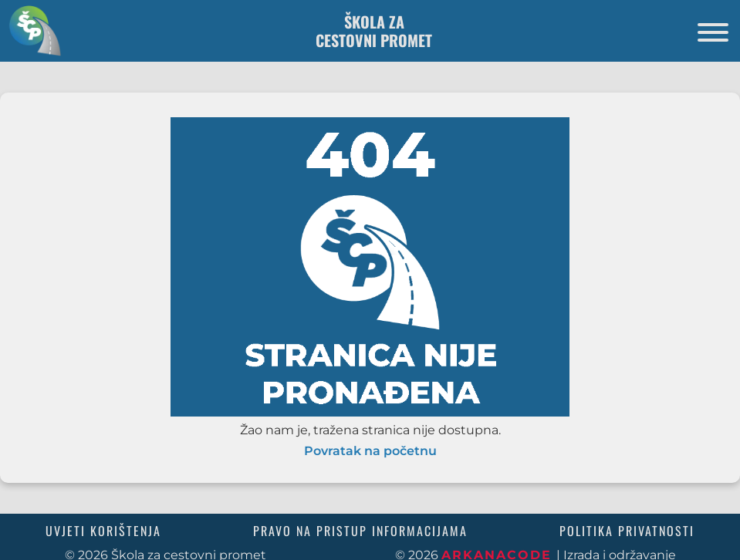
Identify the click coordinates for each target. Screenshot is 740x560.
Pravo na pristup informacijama (360, 531)
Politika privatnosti (627, 531)
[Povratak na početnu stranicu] (31, 30)
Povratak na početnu (370, 451)
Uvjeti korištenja (103, 531)
